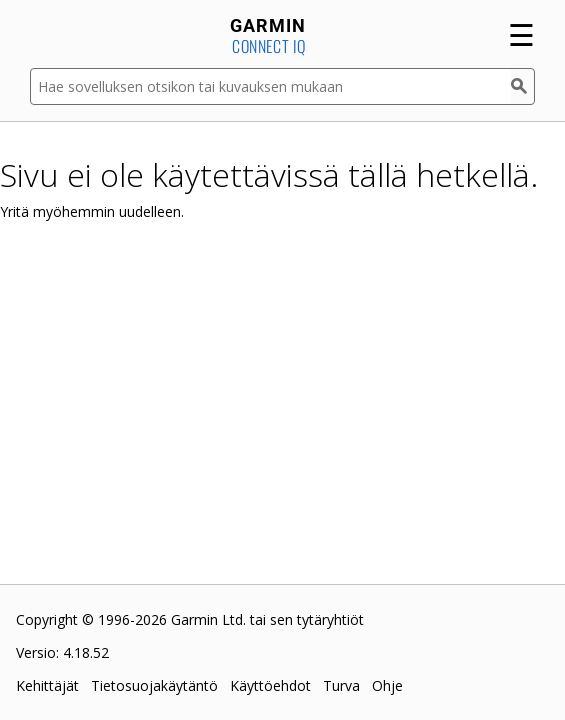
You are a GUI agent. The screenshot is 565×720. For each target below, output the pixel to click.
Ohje (387, 685)
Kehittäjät (47, 685)
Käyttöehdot (270, 685)
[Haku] (523, 86)
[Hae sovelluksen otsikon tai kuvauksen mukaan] (270, 86)
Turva (341, 685)
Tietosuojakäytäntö (154, 685)
